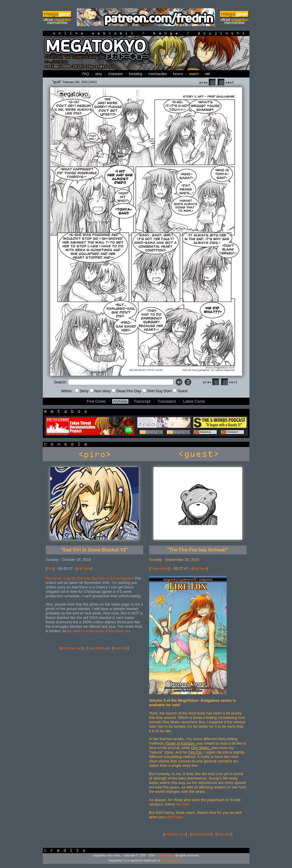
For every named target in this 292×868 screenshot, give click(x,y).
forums (178, 74)
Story (82, 391)
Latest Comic (194, 401)
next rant (121, 648)
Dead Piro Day (126, 391)
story (98, 74)
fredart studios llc (172, 860)
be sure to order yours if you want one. (99, 631)
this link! (183, 804)
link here (84, 568)
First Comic (96, 401)
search (194, 74)
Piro (50, 568)
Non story (100, 391)
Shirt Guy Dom (157, 391)
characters (115, 74)
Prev (207, 82)
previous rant (72, 648)
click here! (175, 817)
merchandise (157, 74)
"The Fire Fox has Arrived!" (198, 550)
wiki (207, 74)
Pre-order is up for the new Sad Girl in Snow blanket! (90, 578)
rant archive (98, 648)
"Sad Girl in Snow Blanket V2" (94, 550)
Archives (120, 401)
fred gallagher (165, 855)
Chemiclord (160, 568)
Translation (167, 401)
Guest (180, 391)
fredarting (136, 74)
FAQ (85, 74)
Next (226, 82)
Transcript (142, 401)
